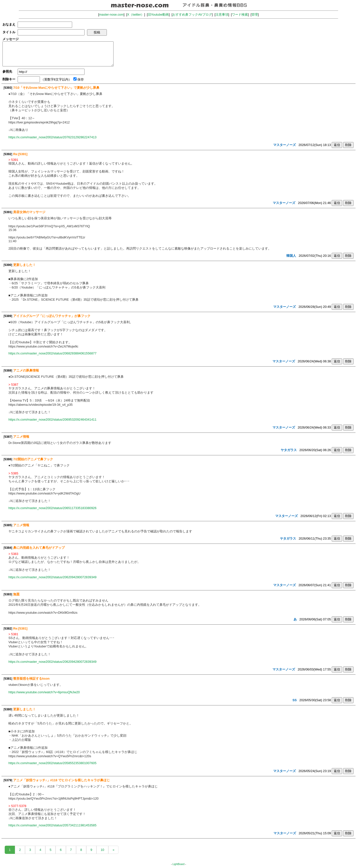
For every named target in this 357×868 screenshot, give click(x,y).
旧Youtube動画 (158, 14)
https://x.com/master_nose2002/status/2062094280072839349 (52, 577)
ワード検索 (240, 14)
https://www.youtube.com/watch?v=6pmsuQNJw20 (44, 692)
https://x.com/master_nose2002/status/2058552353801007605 (52, 763)
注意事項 (222, 14)
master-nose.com (111, 14)
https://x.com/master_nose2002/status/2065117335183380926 (52, 508)
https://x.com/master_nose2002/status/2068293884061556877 (52, 353)
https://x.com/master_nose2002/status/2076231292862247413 (52, 137)
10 (102, 850)
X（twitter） (136, 14)
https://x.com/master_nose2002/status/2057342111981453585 (52, 825)
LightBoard (178, 864)
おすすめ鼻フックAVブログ (192, 14)
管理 (255, 14)
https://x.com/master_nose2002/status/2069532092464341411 (52, 420)
